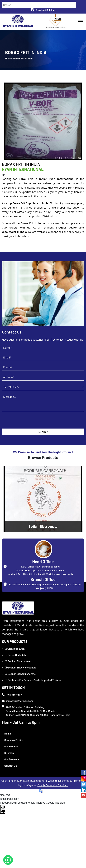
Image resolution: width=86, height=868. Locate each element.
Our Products (12, 746)
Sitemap (9, 753)
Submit (43, 432)
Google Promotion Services (53, 785)
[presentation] (26, 422)
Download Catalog (43, 10)
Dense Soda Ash (15, 655)
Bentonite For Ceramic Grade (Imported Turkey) (33, 680)
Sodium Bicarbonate (18, 661)
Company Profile (14, 740)
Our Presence (12, 759)
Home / (9, 58)
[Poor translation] (3, 809)
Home (8, 733)
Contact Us (11, 766)
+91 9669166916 (12, 694)
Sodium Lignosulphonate (20, 674)
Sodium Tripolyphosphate (21, 667)
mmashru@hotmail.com (17, 701)
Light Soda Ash (15, 649)
